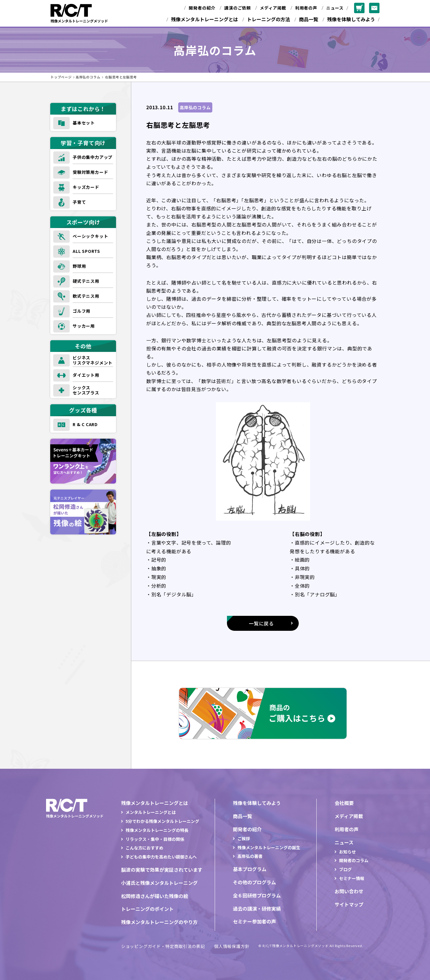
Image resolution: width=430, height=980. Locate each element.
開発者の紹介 (202, 8)
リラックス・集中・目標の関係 (155, 839)
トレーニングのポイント (147, 909)
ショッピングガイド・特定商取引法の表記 (163, 946)
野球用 (79, 266)
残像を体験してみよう (351, 19)
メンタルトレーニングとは (151, 812)
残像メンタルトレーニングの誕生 (269, 847)
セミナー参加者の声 (254, 921)
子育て (79, 202)
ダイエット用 (86, 375)
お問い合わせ (349, 891)
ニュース (335, 8)
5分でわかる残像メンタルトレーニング (162, 821)
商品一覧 (309, 19)
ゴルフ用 (81, 311)
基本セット (84, 123)
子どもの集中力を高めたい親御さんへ (161, 857)
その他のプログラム (254, 882)
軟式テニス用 (86, 296)
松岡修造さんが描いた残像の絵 (155, 896)
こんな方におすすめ (144, 848)
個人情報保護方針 (232, 946)
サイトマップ (349, 904)
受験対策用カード (90, 172)
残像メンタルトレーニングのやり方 (159, 922)
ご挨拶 (244, 838)
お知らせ (347, 852)
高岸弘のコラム (88, 77)
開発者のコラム (354, 860)
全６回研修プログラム (257, 895)
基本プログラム (250, 869)
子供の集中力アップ (93, 157)
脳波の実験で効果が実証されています (162, 870)
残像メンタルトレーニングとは (205, 19)
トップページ (61, 77)
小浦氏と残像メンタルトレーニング (159, 883)
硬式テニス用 (86, 281)
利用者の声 (306, 8)
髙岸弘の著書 (250, 856)
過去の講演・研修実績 (257, 908)
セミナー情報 (352, 878)
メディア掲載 (273, 8)
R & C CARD (85, 424)
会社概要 (344, 803)
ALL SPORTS (86, 251)
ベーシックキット (90, 236)
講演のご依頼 (238, 8)
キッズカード (86, 187)
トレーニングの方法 (269, 19)
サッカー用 (84, 326)
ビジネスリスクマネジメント (93, 360)
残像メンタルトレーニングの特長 (157, 830)
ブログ (345, 869)
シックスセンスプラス (86, 390)
